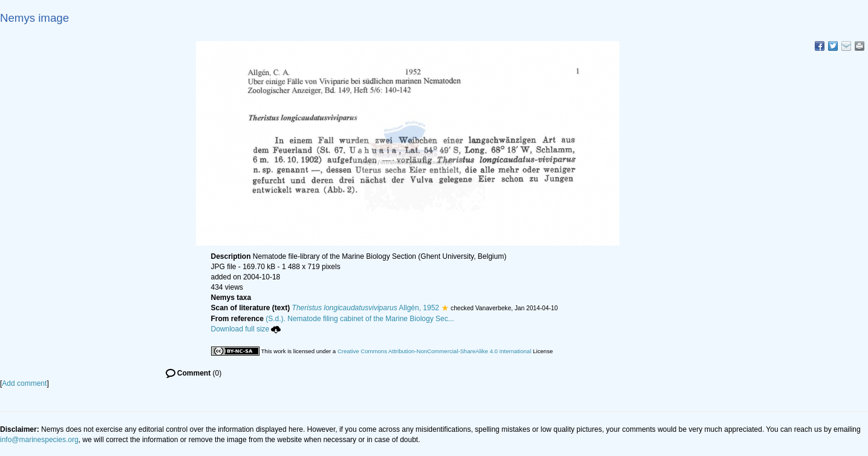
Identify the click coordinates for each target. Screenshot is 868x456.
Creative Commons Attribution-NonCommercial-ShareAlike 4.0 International (434, 351)
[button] (445, 308)
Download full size (246, 329)
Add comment (24, 383)
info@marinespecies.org (39, 440)
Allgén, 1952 (366, 308)
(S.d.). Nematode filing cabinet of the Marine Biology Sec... (360, 319)
